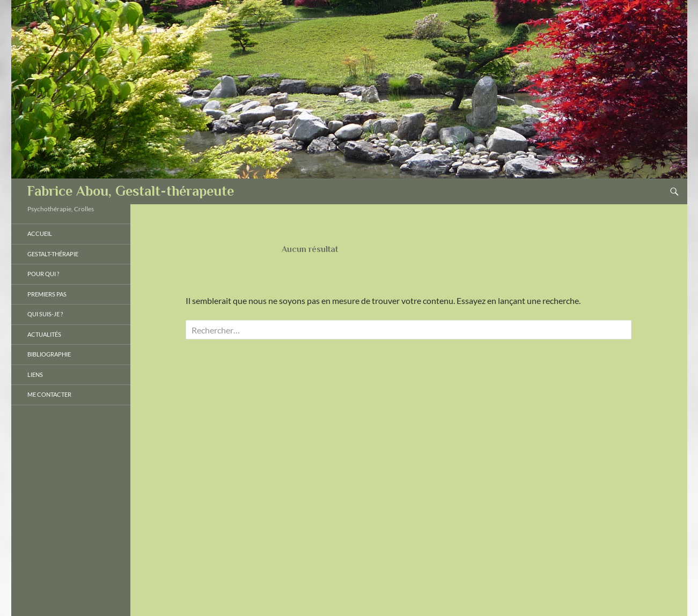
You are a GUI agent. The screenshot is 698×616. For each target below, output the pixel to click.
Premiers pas (47, 294)
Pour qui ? (43, 274)
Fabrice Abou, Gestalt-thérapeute (131, 191)
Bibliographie (49, 354)
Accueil (40, 233)
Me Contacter (49, 394)
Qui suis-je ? (45, 314)
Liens (35, 374)
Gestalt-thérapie (53, 254)
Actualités (44, 334)
